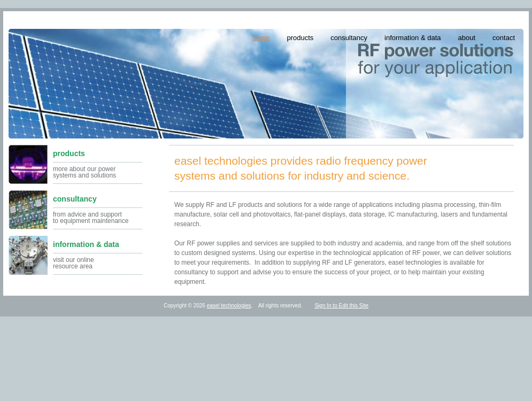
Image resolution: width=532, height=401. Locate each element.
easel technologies (229, 306)
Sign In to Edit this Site (341, 306)
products (300, 38)
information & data (413, 38)
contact (504, 38)
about (467, 38)
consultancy (349, 38)
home (261, 38)
